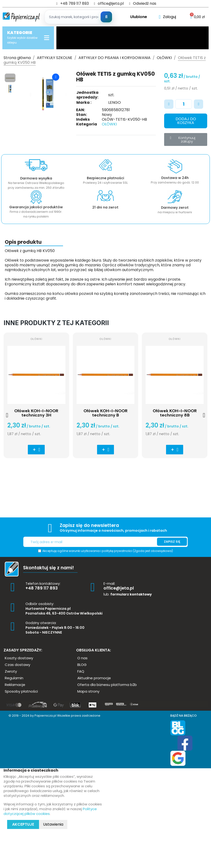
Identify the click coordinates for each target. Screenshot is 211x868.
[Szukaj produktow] (79, 17)
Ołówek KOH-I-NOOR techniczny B (105, 413)
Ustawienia (53, 824)
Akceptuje (23, 824)
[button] (31, 94)
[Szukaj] (106, 17)
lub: (128, 594)
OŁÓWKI (109, 124)
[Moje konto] (167, 17)
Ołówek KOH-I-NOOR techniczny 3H (36, 413)
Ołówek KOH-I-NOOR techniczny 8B (175, 413)
